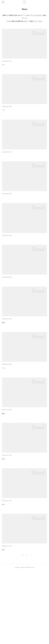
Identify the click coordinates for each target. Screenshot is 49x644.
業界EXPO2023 (11, 517)
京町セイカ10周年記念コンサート (21, 265)
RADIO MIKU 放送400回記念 (18, 173)
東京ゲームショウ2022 (15, 619)
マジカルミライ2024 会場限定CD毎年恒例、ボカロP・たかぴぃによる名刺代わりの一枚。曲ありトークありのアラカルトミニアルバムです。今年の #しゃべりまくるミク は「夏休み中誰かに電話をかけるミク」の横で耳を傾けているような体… (24, 71)
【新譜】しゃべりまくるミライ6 (20, 411)
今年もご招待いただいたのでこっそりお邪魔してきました (18, 623)
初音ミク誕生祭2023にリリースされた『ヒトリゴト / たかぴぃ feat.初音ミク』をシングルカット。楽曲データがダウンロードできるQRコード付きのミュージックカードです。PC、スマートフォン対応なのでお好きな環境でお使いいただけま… (24, 364)
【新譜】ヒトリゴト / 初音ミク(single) (24, 357)
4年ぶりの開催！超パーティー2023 (22, 567)
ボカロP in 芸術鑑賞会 (14, 465)
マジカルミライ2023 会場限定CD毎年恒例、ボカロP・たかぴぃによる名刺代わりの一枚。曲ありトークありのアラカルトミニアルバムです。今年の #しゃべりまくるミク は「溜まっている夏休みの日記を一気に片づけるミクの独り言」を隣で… (24, 418)
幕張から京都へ (11, 311)
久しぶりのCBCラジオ (15, 219)
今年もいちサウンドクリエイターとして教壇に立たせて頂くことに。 (21, 522)
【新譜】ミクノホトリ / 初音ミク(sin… (24, 119)
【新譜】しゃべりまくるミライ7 (20, 65)
